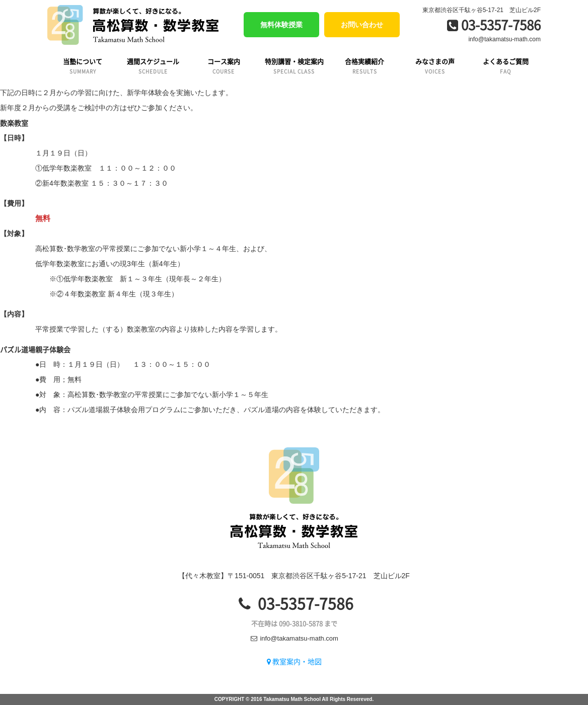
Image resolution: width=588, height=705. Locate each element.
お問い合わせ (362, 25)
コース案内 (224, 66)
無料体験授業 (281, 25)
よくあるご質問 (505, 66)
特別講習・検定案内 (294, 66)
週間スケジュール (153, 66)
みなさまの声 (435, 66)
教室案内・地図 (294, 661)
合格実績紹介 (364, 66)
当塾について (83, 66)
